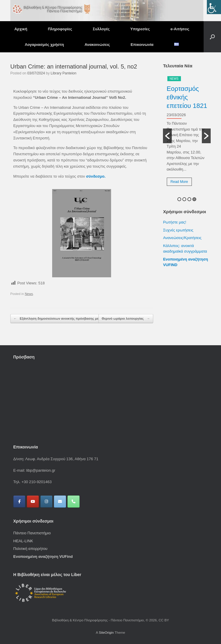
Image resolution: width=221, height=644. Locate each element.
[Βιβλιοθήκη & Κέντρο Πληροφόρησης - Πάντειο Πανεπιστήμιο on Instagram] (46, 502)
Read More (179, 182)
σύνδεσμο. (96, 176)
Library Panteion (64, 73)
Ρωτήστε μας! (174, 222)
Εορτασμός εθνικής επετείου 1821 (187, 97)
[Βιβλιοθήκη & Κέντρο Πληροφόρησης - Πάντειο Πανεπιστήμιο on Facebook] (19, 502)
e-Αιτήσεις (180, 29)
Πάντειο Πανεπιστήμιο (32, 533)
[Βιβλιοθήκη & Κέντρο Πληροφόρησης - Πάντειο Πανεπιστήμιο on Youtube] (33, 502)
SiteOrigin (106, 633)
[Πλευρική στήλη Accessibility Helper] (214, 7)
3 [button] (189, 199)
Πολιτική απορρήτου (30, 549)
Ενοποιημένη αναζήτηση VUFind (43, 557)
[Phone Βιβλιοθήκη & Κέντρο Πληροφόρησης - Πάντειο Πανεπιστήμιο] (74, 502)
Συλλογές (101, 29)
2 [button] (184, 199)
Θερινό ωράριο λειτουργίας (126, 319)
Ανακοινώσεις (97, 45)
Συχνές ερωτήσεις (178, 230)
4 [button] (194, 199)
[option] (187, 133)
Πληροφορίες (60, 29)
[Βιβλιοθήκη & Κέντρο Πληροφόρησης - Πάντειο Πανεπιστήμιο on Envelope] (60, 502)
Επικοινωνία (142, 45)
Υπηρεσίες (140, 29)
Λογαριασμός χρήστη (44, 45)
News (29, 294)
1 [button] (179, 199)
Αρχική (21, 29)
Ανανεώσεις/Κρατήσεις (182, 238)
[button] (212, 37)
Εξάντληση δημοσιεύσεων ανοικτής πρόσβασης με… (58, 319)
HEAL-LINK (23, 541)
